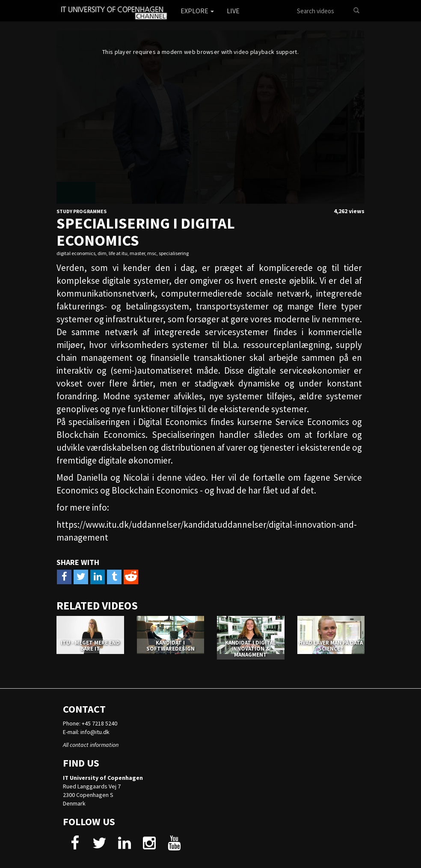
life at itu (118, 253)
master (137, 253)
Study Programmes (82, 211)
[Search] (356, 11)
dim (102, 253)
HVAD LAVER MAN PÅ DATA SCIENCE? (331, 646)
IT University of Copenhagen (103, 778)
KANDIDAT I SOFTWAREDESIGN (170, 646)
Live (233, 11)
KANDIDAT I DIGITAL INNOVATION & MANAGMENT (251, 649)
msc (152, 253)
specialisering (174, 253)
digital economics (76, 253)
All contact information (91, 745)
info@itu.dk (95, 732)
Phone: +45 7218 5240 (90, 723)
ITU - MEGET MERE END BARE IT (90, 646)
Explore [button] (197, 11)
